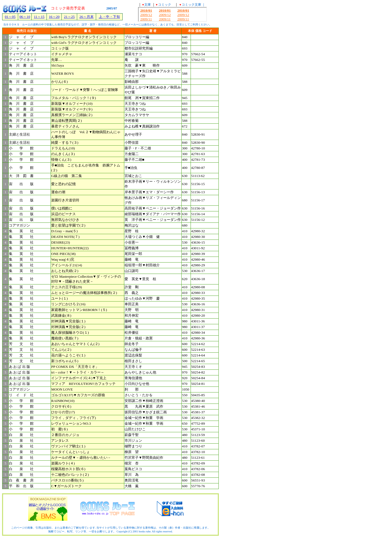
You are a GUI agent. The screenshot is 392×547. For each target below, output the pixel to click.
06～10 (25, 17)
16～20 (54, 17)
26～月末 (86, 17)
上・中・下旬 (109, 17)
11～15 (39, 17)
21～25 (69, 17)
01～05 (10, 17)
